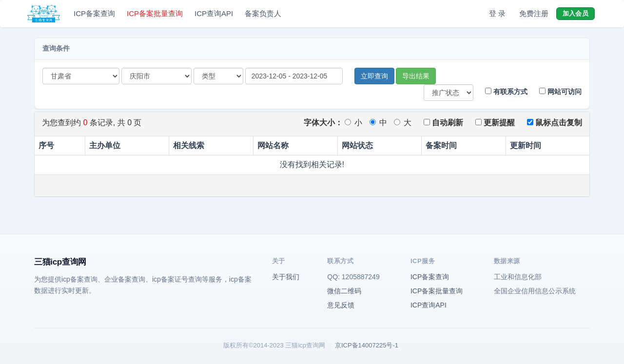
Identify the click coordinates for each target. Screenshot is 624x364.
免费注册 (534, 13)
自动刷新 (443, 123)
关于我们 (286, 277)
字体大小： (323, 123)
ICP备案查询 (94, 13)
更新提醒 (495, 123)
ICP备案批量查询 (155, 13)
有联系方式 (506, 92)
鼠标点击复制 (555, 123)
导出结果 (416, 76)
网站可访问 (560, 92)
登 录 (497, 13)
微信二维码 (344, 291)
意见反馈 (341, 305)
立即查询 (374, 76)
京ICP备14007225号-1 (367, 345)
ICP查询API (214, 13)
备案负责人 (263, 13)
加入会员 (575, 13)
